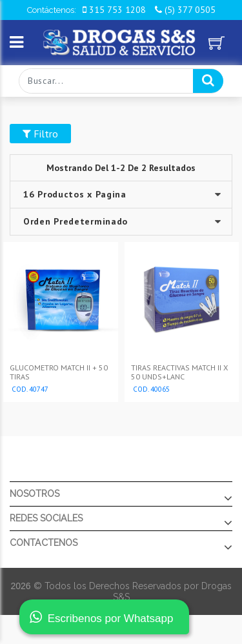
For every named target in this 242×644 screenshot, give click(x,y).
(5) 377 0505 (185, 10)
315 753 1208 (114, 10)
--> (121, 222)
